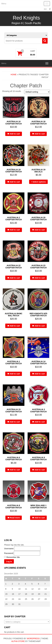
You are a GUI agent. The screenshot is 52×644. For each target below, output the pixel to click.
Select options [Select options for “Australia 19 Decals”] (39, 182)
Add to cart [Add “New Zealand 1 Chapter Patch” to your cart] (40, 518)
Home (14, 75)
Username (9, 549)
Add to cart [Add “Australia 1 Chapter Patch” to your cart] (15, 374)
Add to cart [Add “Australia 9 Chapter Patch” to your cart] (40, 470)
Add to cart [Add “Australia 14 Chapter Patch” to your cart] (40, 374)
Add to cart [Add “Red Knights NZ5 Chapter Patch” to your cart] (40, 326)
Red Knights (26, 18)
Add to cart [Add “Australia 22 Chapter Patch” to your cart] (15, 278)
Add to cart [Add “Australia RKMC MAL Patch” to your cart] (15, 326)
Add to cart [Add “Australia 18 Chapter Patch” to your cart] (40, 134)
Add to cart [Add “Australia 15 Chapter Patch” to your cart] (15, 422)
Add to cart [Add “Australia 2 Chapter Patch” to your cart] (15, 230)
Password (9, 553)
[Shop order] (37, 92)
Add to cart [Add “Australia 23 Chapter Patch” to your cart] (40, 278)
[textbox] (27, 622)
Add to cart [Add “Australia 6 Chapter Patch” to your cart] (15, 470)
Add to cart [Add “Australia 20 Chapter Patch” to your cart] (40, 230)
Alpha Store (18, 641)
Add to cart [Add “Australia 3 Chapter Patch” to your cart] (40, 422)
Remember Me (12, 557)
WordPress (33, 638)
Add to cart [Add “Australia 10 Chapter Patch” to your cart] (15, 134)
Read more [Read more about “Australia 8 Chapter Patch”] (15, 518)
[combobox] (27, 622)
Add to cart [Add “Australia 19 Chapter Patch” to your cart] (15, 182)
